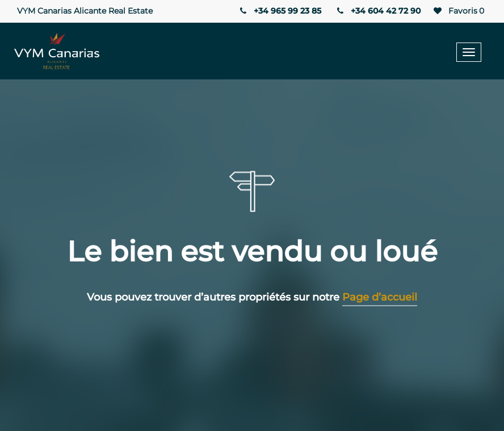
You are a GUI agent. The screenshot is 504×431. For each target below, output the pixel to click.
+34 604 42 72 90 (378, 11)
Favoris (458, 11)
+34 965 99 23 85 (279, 11)
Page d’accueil (380, 297)
